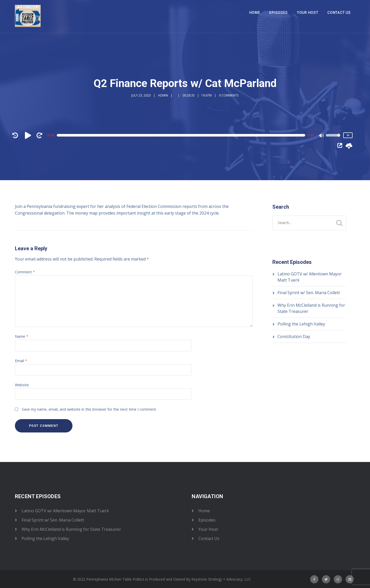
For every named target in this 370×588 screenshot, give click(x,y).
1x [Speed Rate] (348, 135)
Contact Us (339, 13)
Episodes (279, 13)
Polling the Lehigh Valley (301, 324)
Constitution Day (294, 336)
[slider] (181, 135)
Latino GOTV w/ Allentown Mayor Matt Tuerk (65, 511)
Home (255, 13)
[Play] (29, 135)
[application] (183, 135)
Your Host (308, 13)
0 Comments (229, 95)
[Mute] (322, 136)
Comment (25, 272)
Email (21, 361)
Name (22, 336)
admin (163, 95)
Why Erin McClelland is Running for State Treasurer (71, 529)
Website (22, 385)
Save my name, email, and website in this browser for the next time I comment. (89, 409)
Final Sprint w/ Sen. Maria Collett (309, 293)
